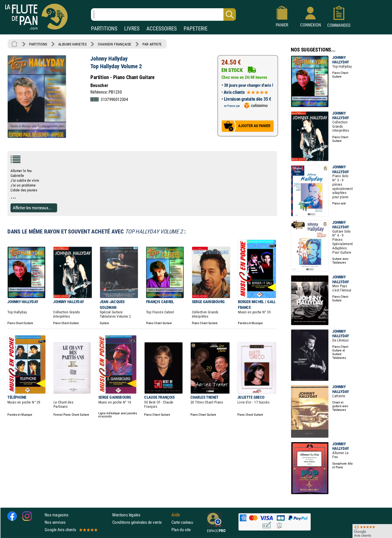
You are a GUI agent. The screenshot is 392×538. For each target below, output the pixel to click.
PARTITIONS (104, 29)
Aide (176, 515)
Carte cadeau (182, 522)
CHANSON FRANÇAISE (115, 44)
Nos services (55, 522)
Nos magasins (57, 515)
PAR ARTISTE (152, 44)
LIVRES (132, 29)
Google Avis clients (71, 530)
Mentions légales (126, 515)
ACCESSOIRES (162, 29)
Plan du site (181, 530)
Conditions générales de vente (141, 522)
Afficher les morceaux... (32, 208)
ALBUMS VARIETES (72, 44)
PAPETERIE (196, 29)
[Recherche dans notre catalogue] (163, 15)
